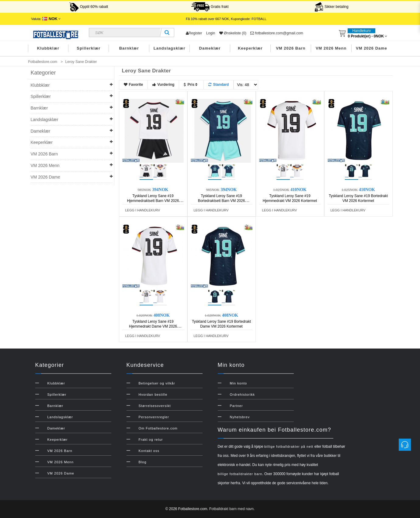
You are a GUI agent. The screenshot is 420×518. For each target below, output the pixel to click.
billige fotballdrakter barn (240, 474)
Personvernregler (154, 417)
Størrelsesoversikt (155, 406)
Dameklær (210, 48)
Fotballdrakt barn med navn (231, 509)
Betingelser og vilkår (157, 383)
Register (194, 33)
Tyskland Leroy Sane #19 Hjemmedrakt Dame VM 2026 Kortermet (153, 326)
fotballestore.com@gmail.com (277, 33)
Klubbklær (48, 48)
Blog (143, 462)
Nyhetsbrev (240, 417)
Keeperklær (250, 48)
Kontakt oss (149, 451)
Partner (236, 406)
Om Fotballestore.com (158, 428)
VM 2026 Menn (331, 48)
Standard (219, 85)
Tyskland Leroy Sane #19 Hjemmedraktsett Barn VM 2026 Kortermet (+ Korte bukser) (153, 201)
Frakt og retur (151, 440)
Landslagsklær (170, 48)
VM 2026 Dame (371, 48)
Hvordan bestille (153, 395)
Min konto (239, 383)
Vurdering (163, 85)
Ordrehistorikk (242, 395)
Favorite (134, 85)
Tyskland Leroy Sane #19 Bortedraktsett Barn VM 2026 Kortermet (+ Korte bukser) (222, 201)
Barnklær (129, 48)
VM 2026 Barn (291, 48)
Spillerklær (89, 48)
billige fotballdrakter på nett (289, 447)
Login (211, 33)
